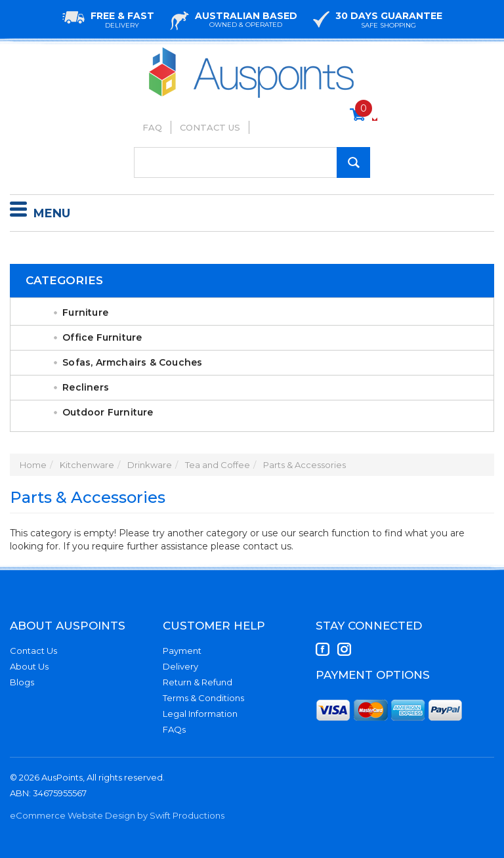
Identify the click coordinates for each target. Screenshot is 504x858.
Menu (40, 211)
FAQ (152, 127)
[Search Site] (353, 162)
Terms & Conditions (203, 698)
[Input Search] (252, 162)
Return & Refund (198, 682)
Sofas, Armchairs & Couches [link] (132, 362)
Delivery (180, 666)
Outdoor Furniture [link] (108, 412)
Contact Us (210, 127)
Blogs (22, 682)
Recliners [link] (86, 387)
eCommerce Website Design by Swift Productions (117, 815)
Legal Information (200, 714)
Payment (182, 651)
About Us (29, 666)
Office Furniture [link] (102, 337)
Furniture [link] (85, 312)
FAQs (174, 729)
